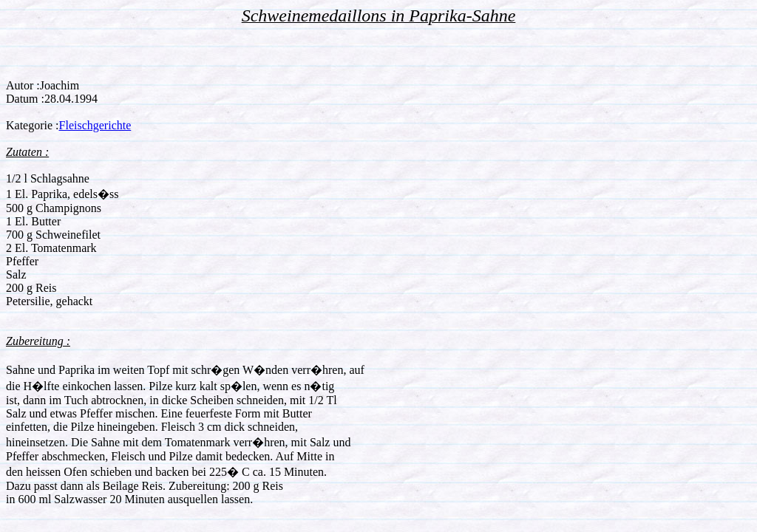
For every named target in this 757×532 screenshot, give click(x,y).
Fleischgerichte (95, 125)
